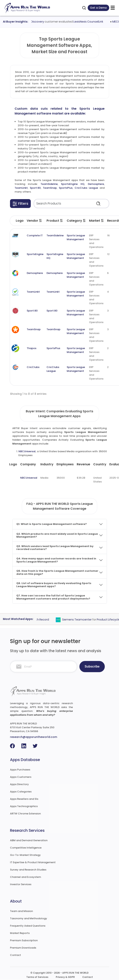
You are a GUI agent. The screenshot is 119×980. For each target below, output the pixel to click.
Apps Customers (21, 777)
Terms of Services (37, 977)
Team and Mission (21, 911)
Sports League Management (76, 237)
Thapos (32, 348)
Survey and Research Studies (28, 870)
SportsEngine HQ (73, 184)
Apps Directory (19, 784)
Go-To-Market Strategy (25, 855)
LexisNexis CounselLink (91, 22)
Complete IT (35, 235)
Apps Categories (21, 792)
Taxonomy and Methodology (29, 918)
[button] (20, 204)
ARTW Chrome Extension (25, 814)
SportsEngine (35, 254)
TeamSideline (49, 184)
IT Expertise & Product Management (33, 862)
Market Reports (20, 933)
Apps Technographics (24, 806)
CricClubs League (86, 188)
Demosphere (96, 184)
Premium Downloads (23, 948)
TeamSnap (50, 188)
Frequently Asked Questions (28, 926)
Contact (15, 955)
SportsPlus (66, 188)
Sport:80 (35, 188)
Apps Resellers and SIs (24, 799)
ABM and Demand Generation (29, 840)
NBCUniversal (27, 451)
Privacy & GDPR (65, 977)
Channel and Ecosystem (25, 877)
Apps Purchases (20, 770)
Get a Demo (98, 8)
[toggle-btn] (113, 8)
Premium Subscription (24, 940)
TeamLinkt (21, 188)
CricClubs (33, 367)
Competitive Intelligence (26, 848)
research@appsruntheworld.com (34, 737)
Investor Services (21, 884)
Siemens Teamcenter (80, 620)
